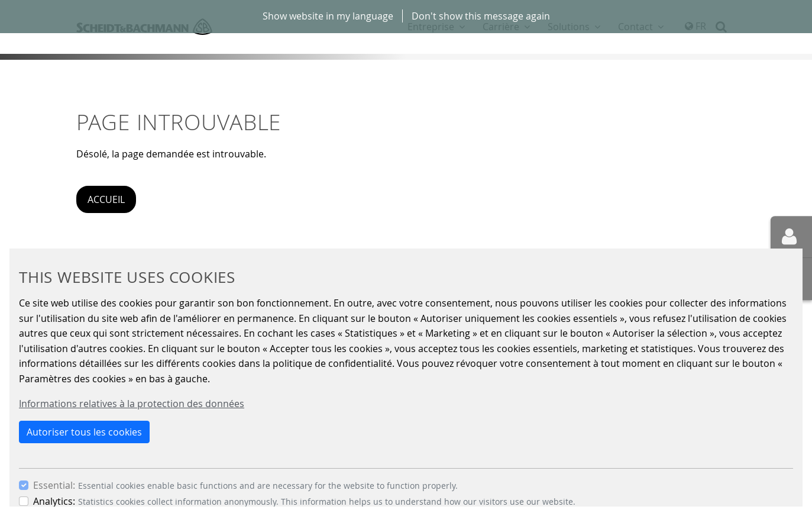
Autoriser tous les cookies (84, 432)
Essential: (54, 485)
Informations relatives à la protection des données (132, 404)
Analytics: (54, 501)
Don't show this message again (481, 16)
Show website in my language (328, 16)
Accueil (106, 199)
